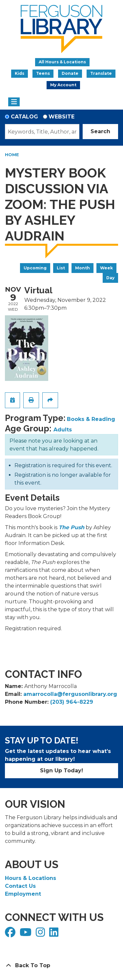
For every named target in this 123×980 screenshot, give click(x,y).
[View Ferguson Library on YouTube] (26, 934)
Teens (43, 73)
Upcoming (35, 268)
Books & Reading (91, 419)
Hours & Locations (31, 878)
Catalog (24, 117)
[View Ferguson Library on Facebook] (11, 934)
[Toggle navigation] (14, 102)
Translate (101, 73)
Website (61, 117)
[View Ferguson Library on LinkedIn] (55, 934)
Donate (70, 73)
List (61, 268)
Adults (63, 430)
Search (100, 131)
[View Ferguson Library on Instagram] (41, 934)
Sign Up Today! (61, 771)
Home (12, 155)
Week (106, 268)
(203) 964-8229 (72, 702)
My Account (63, 85)
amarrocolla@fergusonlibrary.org (70, 694)
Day (110, 278)
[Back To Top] (61, 966)
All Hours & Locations (62, 62)
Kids (20, 73)
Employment (23, 894)
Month (82, 268)
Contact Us (20, 886)
